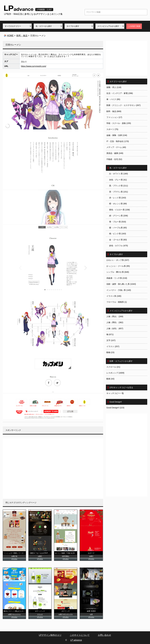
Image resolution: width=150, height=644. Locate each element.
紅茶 (63, 556)
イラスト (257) (113, 346)
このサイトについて (80, 635)
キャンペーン (17, 614)
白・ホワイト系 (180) (119, 174)
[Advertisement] (53, 469)
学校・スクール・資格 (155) (119, 123)
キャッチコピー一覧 (115, 393)
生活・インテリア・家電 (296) (120, 93)
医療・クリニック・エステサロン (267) (124, 105)
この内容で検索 (134, 26)
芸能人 (67, 556)
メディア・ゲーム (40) (116, 147)
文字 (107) (111, 340)
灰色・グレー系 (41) (118, 180)
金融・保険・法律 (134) (117, 135)
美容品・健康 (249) (115, 153)
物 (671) (110, 334)
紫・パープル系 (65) (118, 228)
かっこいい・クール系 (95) (118, 266)
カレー (24, 61)
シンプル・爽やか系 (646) (118, 272)
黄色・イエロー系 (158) (120, 210)
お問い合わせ (105, 635)
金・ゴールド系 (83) (118, 240)
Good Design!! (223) (115, 408)
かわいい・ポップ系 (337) (118, 260)
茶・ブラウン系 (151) (119, 192)
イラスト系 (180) (114, 296)
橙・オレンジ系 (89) (118, 204)
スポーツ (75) (112, 129)
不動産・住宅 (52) (114, 159)
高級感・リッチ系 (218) (117, 278)
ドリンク (40, 614)
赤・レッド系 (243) (118, 198)
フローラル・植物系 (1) (117, 302)
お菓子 (14, 556)
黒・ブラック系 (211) (119, 186)
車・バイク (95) (113, 99)
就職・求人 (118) (114, 87)
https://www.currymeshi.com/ (34, 66)
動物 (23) (110, 352)
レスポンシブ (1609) (115, 373)
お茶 (91, 614)
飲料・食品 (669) (114, 111)
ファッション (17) (114, 117)
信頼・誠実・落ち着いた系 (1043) (121, 284)
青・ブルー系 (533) (118, 222)
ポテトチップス (68, 614)
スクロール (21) (113, 367)
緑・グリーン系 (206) (119, 216)
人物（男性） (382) (115, 322)
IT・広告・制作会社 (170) (118, 141)
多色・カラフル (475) (119, 246)
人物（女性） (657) (115, 328)
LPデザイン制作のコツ (50, 635)
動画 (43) (110, 379)
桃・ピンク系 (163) (118, 234)
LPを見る (14, 559)
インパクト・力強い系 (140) (119, 290)
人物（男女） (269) (115, 316)
